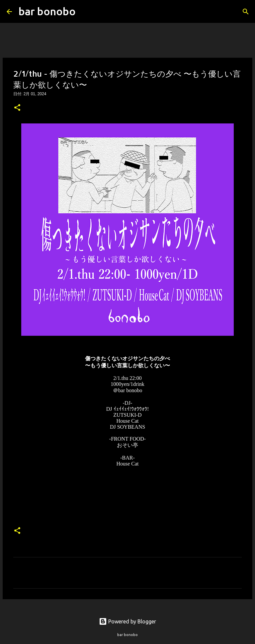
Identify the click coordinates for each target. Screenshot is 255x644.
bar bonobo (47, 11)
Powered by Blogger (127, 621)
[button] (17, 108)
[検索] (85, 12)
